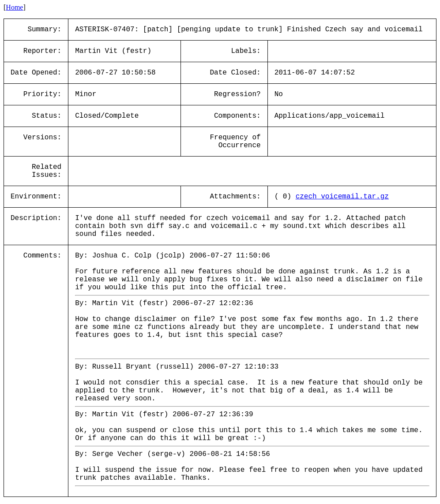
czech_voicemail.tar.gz (342, 197)
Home (14, 7)
